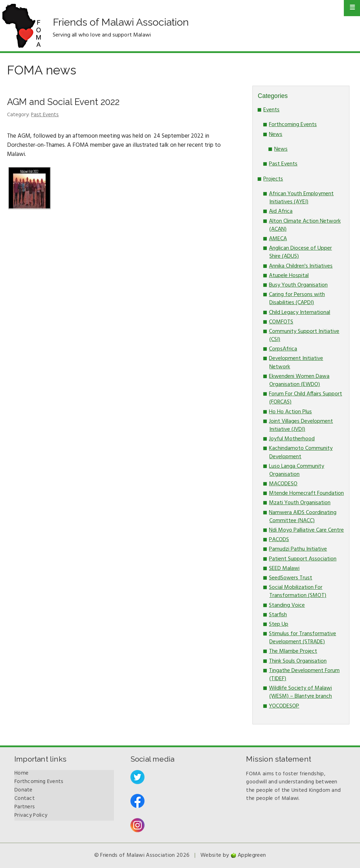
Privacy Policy (31, 815)
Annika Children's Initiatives (301, 266)
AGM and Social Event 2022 (63, 102)
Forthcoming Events (293, 125)
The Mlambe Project (293, 651)
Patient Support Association (303, 559)
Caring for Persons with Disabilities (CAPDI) (297, 299)
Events (271, 110)
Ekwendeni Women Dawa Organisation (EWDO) (299, 380)
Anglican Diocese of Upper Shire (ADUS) (300, 252)
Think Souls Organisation (298, 661)
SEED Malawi (284, 568)
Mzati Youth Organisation (300, 503)
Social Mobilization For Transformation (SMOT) (298, 591)
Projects (273, 179)
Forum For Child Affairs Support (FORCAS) (306, 398)
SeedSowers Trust (291, 578)
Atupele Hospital (289, 276)
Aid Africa (281, 211)
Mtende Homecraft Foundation (306, 493)
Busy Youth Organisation (298, 285)
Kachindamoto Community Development (301, 452)
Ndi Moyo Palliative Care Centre (306, 530)
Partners (25, 807)
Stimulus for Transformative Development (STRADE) (303, 638)
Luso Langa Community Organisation (297, 470)
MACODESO (283, 484)
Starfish (278, 615)
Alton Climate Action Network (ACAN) (305, 225)
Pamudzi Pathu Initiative (298, 549)
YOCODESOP (284, 706)
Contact (25, 798)
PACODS (279, 540)
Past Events (45, 115)
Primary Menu (352, 8)
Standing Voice (287, 605)
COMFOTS (281, 322)
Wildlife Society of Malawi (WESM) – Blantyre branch (300, 692)
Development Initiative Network (296, 363)
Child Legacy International (300, 313)
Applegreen (252, 855)
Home (21, 773)
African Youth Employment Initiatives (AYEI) (301, 198)
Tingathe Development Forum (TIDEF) (304, 675)
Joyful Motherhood (292, 439)
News (276, 134)
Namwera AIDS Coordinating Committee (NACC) (303, 517)
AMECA (278, 239)
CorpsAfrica (283, 349)
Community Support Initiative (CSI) (304, 336)
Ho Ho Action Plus (290, 412)
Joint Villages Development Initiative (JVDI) (301, 425)
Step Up (279, 624)
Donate (24, 790)
